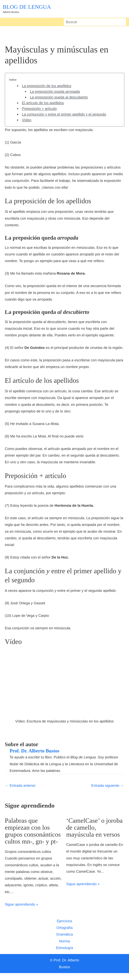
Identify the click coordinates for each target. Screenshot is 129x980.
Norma (64, 948)
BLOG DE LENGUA (27, 7)
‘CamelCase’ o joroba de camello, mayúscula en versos (95, 827)
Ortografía (64, 935)
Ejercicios (64, 928)
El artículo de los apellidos (43, 103)
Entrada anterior (20, 785)
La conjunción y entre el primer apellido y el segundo (64, 114)
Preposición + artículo (39, 109)
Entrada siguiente (108, 785)
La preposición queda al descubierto (59, 97)
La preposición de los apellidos (47, 86)
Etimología (64, 955)
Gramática (65, 941)
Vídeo (27, 120)
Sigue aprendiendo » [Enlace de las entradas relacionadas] (22, 911)
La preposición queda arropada (55, 91)
